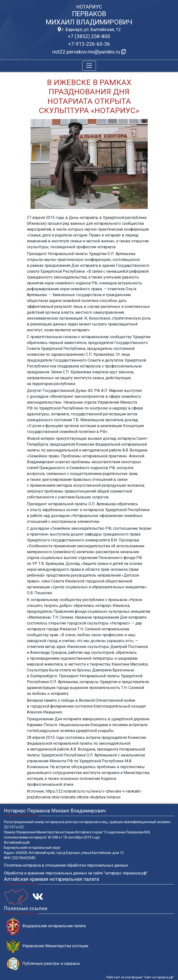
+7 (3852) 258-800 (89, 36)
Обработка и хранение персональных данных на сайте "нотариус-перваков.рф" (76, 873)
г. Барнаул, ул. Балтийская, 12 (89, 30)
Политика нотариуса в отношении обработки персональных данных (66, 865)
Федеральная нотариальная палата (46, 926)
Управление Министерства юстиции (47, 946)
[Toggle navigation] (89, 66)
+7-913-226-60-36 (89, 44)
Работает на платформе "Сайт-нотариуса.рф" (140, 977)
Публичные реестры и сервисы (43, 964)
